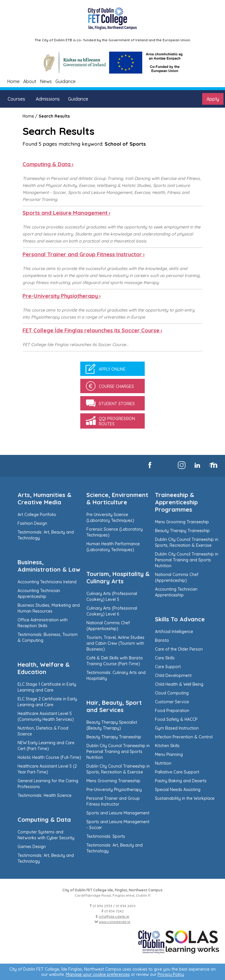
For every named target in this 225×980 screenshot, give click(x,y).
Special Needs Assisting (178, 790)
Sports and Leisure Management (118, 813)
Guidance (65, 81)
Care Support (168, 667)
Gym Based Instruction (177, 728)
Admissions (48, 99)
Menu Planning (169, 754)
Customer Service (172, 702)
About (30, 81)
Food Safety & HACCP (176, 719)
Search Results (54, 116)
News (46, 81)
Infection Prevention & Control (184, 737)
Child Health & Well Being (179, 684)
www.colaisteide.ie (115, 922)
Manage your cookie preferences (98, 974)
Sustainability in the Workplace (185, 798)
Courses (16, 99)
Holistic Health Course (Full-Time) (49, 757)
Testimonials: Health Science (45, 795)
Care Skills (165, 658)
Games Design (32, 847)
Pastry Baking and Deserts (181, 781)
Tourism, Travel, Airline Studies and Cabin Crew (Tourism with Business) (115, 643)
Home (13, 81)
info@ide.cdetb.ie (114, 916)
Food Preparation (172, 711)
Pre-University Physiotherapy (114, 790)
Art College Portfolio (37, 515)
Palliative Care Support (177, 772)
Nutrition (163, 763)
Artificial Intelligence (174, 632)
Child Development (173, 675)
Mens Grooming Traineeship (113, 781)
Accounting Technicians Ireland (47, 582)
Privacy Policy (171, 974)
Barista (162, 640)
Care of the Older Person (179, 649)
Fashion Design (32, 523)
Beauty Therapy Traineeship (114, 737)
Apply (213, 99)
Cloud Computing (172, 693)
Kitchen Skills (167, 746)
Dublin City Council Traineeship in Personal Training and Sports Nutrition (118, 752)
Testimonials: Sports (106, 836)
